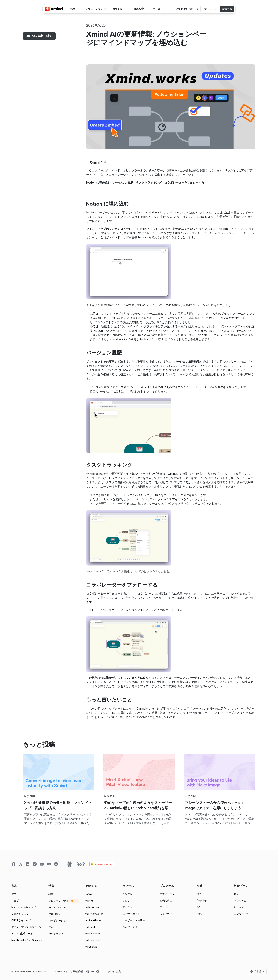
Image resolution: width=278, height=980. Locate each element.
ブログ (126, 901)
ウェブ (15, 901)
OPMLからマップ (21, 920)
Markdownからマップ (23, 907)
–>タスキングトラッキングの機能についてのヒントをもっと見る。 (129, 571)
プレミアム (240, 901)
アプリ (15, 894)
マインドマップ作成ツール (26, 927)
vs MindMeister (94, 914)
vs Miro (90, 901)
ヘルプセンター (131, 927)
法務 (199, 914)
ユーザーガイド (131, 914)
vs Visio (90, 894)
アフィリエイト (168, 894)
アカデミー (129, 907)
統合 (51, 927)
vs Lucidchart (93, 940)
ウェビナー (166, 914)
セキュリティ (56, 934)
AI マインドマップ (59, 907)
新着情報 (202, 901)
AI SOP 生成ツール (22, 934)
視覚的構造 (55, 914)
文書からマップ (20, 914)
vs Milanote (92, 907)
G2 (199, 907)
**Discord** (141, 717)
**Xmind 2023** (97, 474)
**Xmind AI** (198, 713)
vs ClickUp (91, 947)
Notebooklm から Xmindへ (27, 940)
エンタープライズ (244, 914)
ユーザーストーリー (134, 920)
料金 (236, 894)
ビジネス (239, 907)
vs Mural (90, 927)
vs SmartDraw (93, 920)
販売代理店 (166, 901)
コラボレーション (58, 921)
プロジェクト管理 (58, 901)
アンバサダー (167, 907)
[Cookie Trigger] (114, 971)
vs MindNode (93, 934)
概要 (51, 894)
